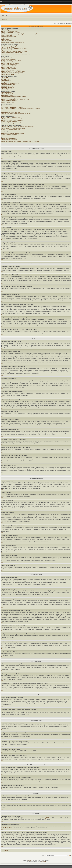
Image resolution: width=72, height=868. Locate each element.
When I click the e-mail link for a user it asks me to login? (16, 54)
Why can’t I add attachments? (9, 67)
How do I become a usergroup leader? (11, 98)
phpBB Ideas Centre (7, 828)
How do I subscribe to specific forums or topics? (14, 128)
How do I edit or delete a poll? (9, 65)
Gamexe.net (43, 862)
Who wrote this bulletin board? (9, 138)
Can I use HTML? (6, 79)
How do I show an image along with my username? (14, 51)
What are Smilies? (6, 81)
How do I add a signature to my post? (11, 61)
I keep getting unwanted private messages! (12, 107)
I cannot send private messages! (10, 106)
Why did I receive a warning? (9, 69)
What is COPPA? (6, 39)
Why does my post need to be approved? (12, 73)
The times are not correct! (8, 47)
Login (13, 16)
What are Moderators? (7, 94)
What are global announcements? (10, 83)
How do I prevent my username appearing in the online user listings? (19, 34)
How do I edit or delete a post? (9, 59)
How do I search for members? (9, 122)
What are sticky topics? (7, 86)
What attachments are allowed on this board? (13, 133)
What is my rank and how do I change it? (12, 53)
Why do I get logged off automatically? (11, 33)
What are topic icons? (7, 89)
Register (8, 16)
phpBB (30, 860)
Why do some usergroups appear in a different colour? (15, 99)
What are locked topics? (7, 87)
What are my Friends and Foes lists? (11, 112)
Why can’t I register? (7, 41)
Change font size (1, 1)
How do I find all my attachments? (10, 135)
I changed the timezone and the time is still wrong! (14, 49)
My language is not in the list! (9, 50)
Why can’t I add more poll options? (10, 63)
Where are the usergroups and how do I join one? (14, 97)
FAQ (3, 16)
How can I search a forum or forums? (11, 118)
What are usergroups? (7, 95)
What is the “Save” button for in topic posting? (13, 71)
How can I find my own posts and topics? (12, 123)
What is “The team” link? (8, 102)
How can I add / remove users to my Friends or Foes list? (16, 114)
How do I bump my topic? (8, 74)
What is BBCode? (6, 78)
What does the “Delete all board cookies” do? (13, 42)
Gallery (18, 16)
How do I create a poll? (7, 62)
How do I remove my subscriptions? (11, 129)
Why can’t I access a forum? (9, 66)
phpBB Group (48, 818)
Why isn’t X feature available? (9, 140)
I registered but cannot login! (9, 37)
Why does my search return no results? (11, 119)
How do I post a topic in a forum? (10, 58)
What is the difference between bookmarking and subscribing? (17, 127)
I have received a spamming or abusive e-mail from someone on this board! (21, 109)
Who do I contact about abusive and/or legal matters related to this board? (20, 141)
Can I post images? (6, 82)
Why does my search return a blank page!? (12, 120)
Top (2, 158)
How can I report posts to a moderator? (11, 70)
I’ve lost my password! (7, 35)
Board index (5, 20)
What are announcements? (8, 85)
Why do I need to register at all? (9, 31)
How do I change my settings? (9, 46)
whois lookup (48, 836)
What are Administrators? (8, 93)
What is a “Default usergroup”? (9, 101)
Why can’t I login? (6, 30)
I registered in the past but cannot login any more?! (14, 38)
